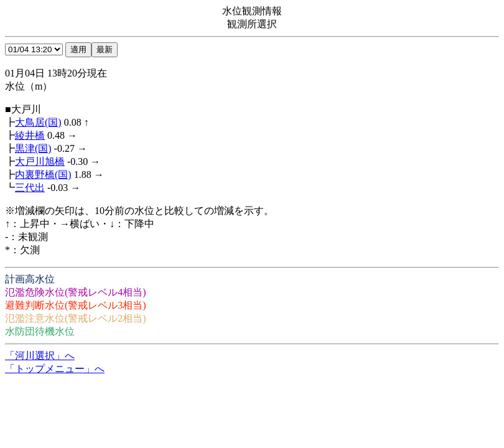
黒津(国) (33, 148)
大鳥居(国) (38, 122)
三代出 (30, 188)
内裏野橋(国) (43, 175)
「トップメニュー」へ (55, 369)
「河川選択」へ (40, 356)
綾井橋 (30, 135)
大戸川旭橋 (40, 161)
